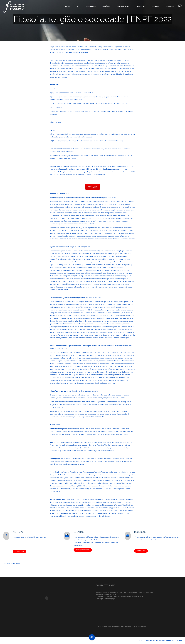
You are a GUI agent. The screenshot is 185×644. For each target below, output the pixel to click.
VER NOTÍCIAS (19, 551)
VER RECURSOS (141, 551)
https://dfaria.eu (77, 464)
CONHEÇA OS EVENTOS (83, 550)
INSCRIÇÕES (93, 187)
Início (68, 6)
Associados (91, 6)
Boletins (141, 6)
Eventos (155, 6)
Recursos (170, 6)
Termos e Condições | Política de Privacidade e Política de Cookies (121, 627)
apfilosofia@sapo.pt (108, 599)
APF (78, 6)
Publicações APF (124, 6)
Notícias (106, 6)
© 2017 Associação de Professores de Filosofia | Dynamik (160, 641)
